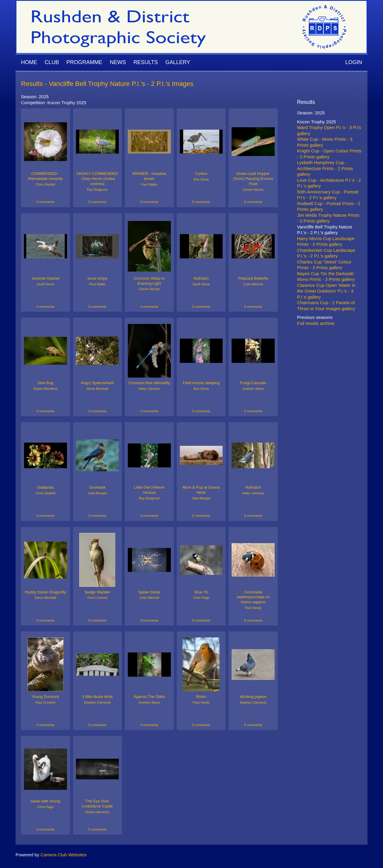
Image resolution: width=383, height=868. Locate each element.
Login (354, 62)
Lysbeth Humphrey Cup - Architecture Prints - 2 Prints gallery (325, 168)
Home (29, 62)
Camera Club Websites (63, 855)
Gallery (178, 62)
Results (146, 62)
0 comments (45, 202)
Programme (84, 62)
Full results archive (316, 323)
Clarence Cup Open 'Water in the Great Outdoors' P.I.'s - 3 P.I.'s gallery (326, 291)
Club (52, 62)
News (118, 62)
